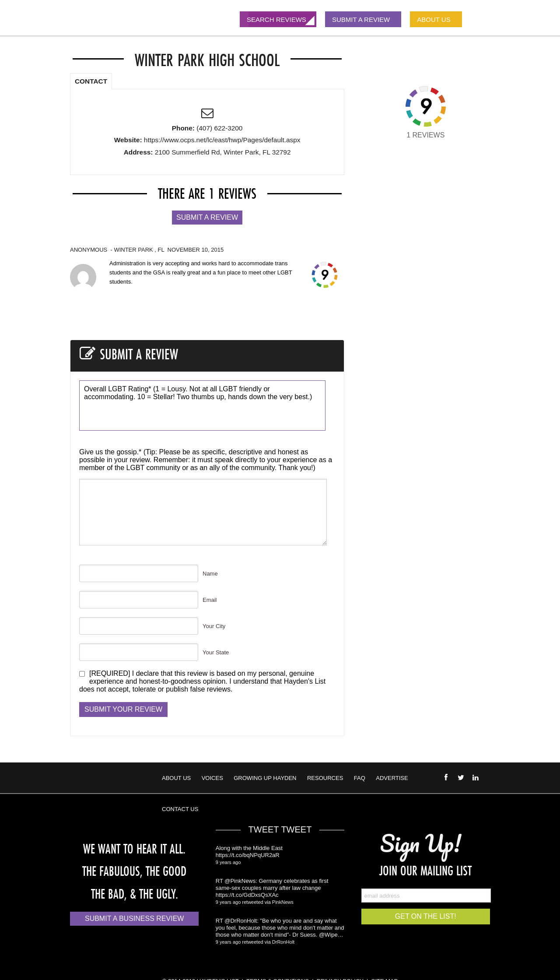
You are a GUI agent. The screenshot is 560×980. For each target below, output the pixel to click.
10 (164, 413)
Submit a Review (207, 217)
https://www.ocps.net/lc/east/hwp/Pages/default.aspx (222, 140)
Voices (212, 778)
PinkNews (283, 902)
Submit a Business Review (134, 919)
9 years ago (228, 862)
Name (210, 574)
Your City (214, 626)
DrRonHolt (283, 942)
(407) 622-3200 (219, 128)
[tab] (91, 79)
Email (210, 600)
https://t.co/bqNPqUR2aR (248, 855)
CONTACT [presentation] (91, 81)
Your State (216, 652)
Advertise (392, 778)
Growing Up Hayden (265, 778)
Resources (325, 778)
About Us (176, 778)
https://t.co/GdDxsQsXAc (247, 895)
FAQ (360, 778)
